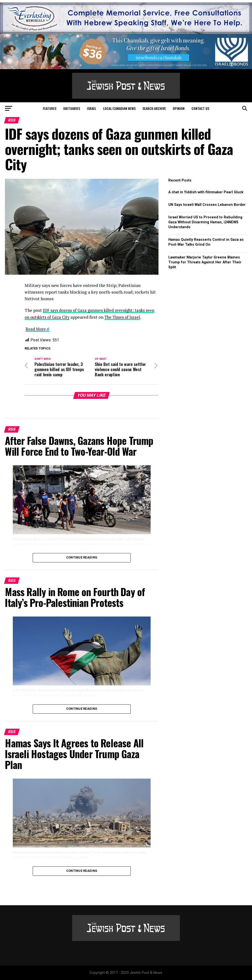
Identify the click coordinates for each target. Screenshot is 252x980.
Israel (92, 108)
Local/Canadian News (119, 108)
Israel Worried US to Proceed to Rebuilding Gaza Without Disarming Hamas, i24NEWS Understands (205, 222)
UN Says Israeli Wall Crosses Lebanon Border (207, 205)
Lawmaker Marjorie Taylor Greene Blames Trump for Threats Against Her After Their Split (205, 262)
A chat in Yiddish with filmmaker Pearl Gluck (206, 192)
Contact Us (200, 108)
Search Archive (154, 108)
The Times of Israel (137, 317)
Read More (36, 329)
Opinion (179, 108)
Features (50, 108)
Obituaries (72, 108)
